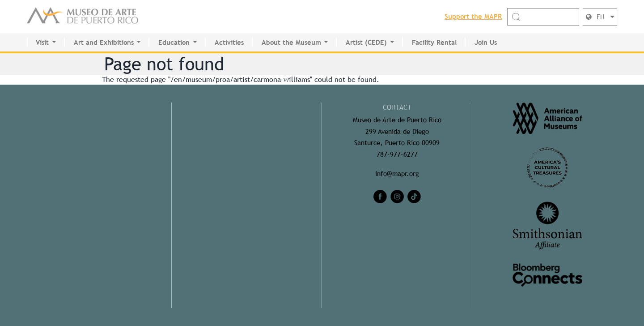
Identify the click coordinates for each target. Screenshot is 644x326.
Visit (42, 42)
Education (174, 42)
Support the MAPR (473, 16)
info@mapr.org (397, 174)
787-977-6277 (397, 154)
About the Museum (291, 42)
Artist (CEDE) (366, 42)
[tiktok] (414, 197)
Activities (229, 42)
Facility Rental (434, 42)
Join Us (486, 42)
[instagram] (397, 197)
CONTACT (397, 107)
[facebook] (380, 197)
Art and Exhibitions (104, 42)
